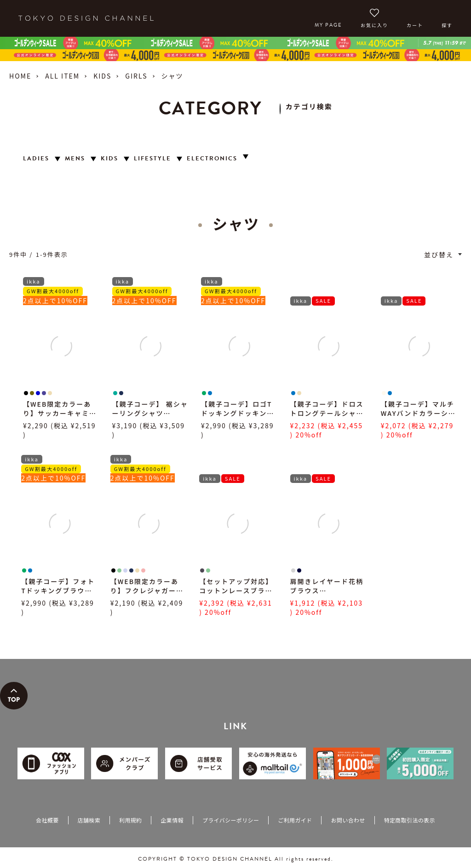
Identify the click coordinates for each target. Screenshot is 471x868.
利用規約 (130, 820)
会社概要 (47, 820)
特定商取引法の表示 (410, 820)
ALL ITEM (62, 76)
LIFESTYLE (152, 159)
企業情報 (172, 820)
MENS (75, 159)
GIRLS (136, 76)
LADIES (36, 159)
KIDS (102, 76)
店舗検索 (89, 820)
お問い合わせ (348, 820)
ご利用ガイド (295, 820)
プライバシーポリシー (231, 820)
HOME (20, 76)
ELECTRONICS (212, 159)
